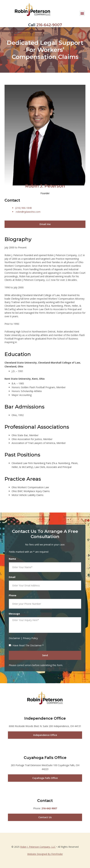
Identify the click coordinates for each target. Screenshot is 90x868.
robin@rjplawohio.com (28, 212)
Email (12, 577)
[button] (82, 13)
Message (14, 614)
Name (12, 559)
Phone (13, 595)
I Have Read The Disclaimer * (28, 645)
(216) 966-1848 (23, 208)
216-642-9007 (49, 25)
